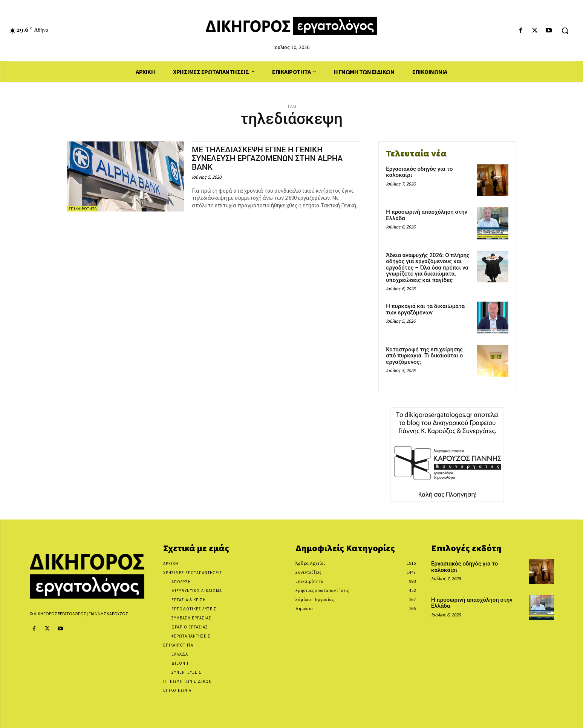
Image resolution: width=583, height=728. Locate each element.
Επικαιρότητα (83, 209)
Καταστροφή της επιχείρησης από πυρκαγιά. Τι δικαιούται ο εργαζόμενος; (424, 356)
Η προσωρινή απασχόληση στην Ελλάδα (427, 215)
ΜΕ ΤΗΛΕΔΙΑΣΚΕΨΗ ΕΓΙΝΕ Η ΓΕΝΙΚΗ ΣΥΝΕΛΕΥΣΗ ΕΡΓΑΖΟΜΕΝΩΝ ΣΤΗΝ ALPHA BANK (268, 158)
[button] (565, 31)
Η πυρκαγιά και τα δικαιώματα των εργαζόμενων (425, 309)
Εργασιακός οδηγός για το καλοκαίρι (419, 172)
